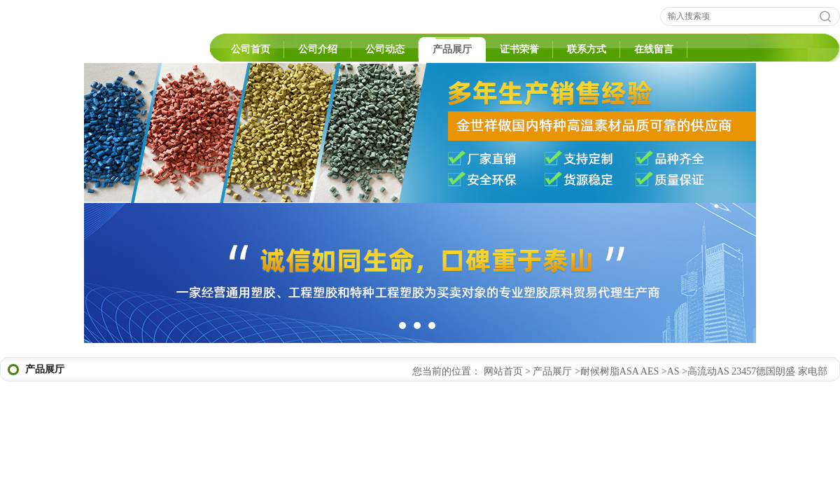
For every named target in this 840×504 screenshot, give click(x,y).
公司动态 (385, 49)
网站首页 (503, 371)
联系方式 (587, 49)
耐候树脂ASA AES (619, 371)
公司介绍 (318, 49)
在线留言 (654, 49)
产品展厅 (452, 49)
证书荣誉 (519, 49)
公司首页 (251, 49)
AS (673, 371)
